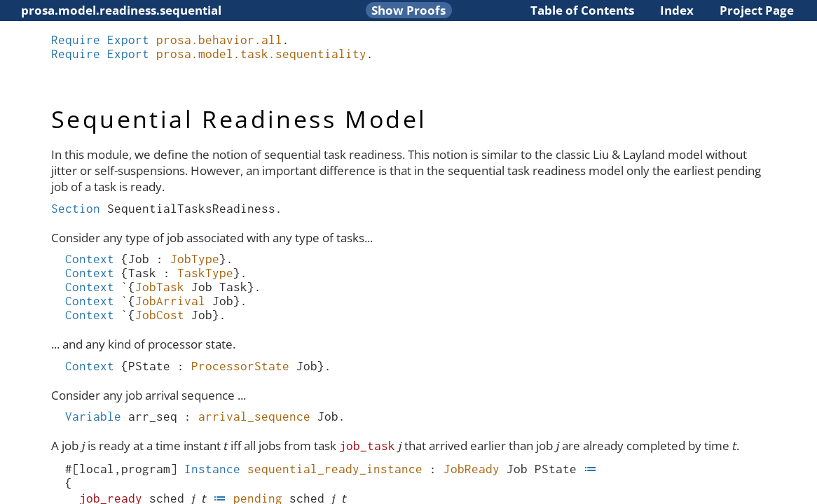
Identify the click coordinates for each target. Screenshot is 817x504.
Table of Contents (582, 10)
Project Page (757, 10)
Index (677, 10)
